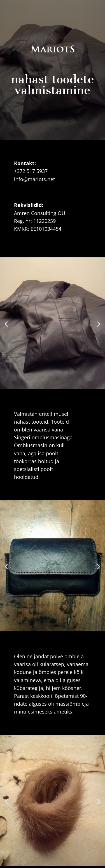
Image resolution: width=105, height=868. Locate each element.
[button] (6, 324)
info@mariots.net (34, 179)
